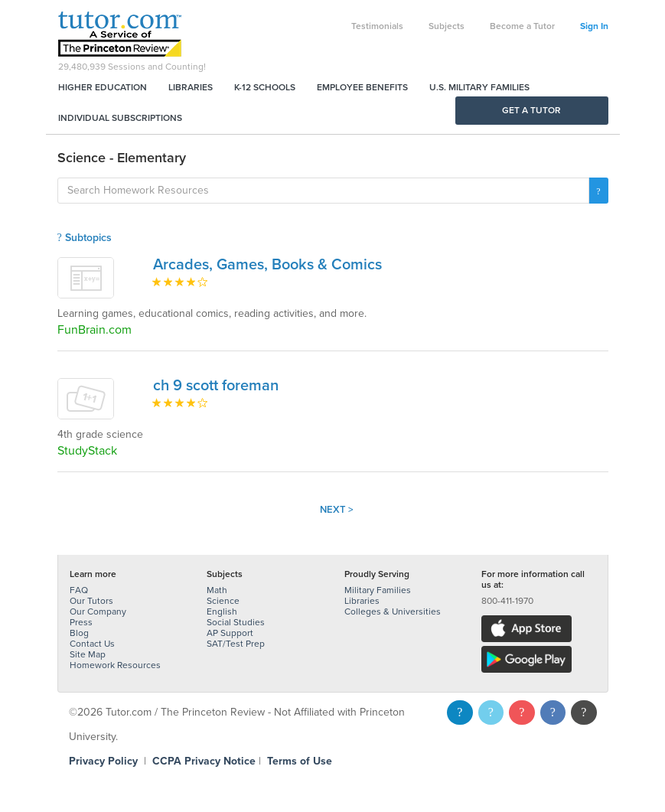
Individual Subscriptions (120, 118)
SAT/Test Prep (236, 644)
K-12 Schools (265, 87)
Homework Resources (115, 665)
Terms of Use (300, 761)
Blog (79, 633)
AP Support (230, 633)
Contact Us (92, 644)
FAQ (79, 590)
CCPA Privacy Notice (204, 761)
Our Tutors (91, 601)
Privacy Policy (103, 761)
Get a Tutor (531, 110)
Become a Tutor (522, 26)
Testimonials (377, 26)
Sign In (594, 26)
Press (81, 622)
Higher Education (103, 87)
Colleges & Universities (393, 611)
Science (223, 601)
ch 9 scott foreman (216, 386)
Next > (337, 510)
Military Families (378, 590)
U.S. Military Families (479, 87)
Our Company (98, 611)
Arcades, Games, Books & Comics (267, 265)
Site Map (88, 654)
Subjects (447, 26)
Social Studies (236, 622)
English (222, 611)
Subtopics (85, 238)
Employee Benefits (362, 87)
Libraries (191, 87)
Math (217, 590)
